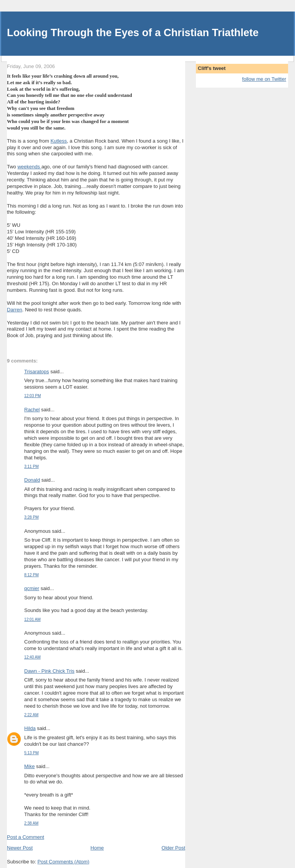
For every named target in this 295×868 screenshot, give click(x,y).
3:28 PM (31, 517)
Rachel (32, 410)
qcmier (32, 588)
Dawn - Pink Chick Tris (49, 671)
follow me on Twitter (264, 79)
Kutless (59, 141)
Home (97, 848)
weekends (29, 167)
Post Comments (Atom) (64, 862)
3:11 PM (31, 466)
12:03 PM (32, 396)
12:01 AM (32, 619)
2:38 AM (31, 823)
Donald (32, 480)
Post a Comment (26, 837)
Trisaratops (37, 372)
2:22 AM (31, 715)
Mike (29, 766)
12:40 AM (32, 657)
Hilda (30, 728)
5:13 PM (31, 753)
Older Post (173, 848)
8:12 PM (31, 575)
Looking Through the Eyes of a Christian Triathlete (133, 32)
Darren (15, 310)
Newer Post (20, 848)
